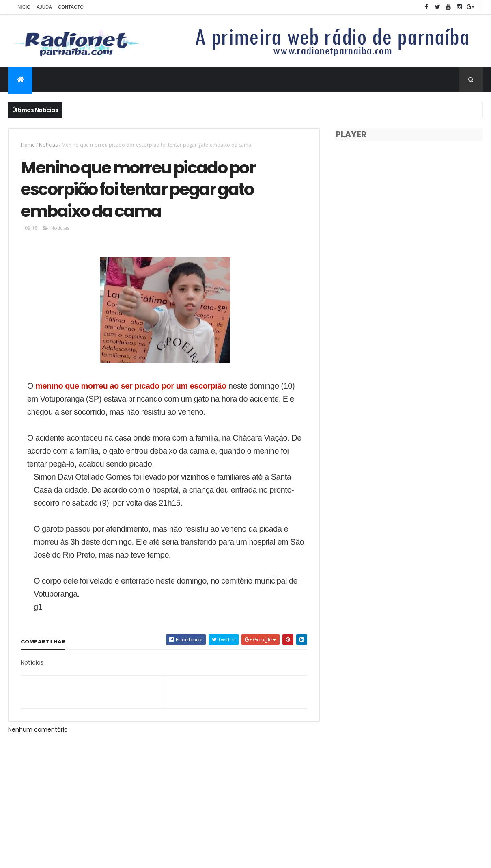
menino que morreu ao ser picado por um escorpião (131, 386)
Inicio (23, 7)
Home (28, 145)
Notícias (48, 145)
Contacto (71, 7)
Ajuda (44, 7)
